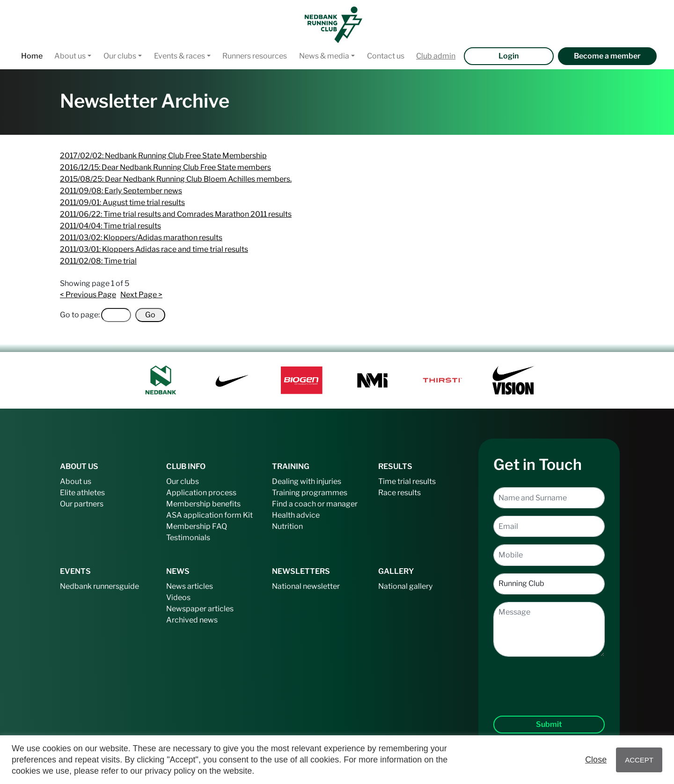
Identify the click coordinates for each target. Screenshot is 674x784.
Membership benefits (203, 504)
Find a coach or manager (315, 504)
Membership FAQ (197, 526)
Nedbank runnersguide (99, 586)
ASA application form (204, 515)
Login (509, 56)
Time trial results (407, 481)
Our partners (82, 504)
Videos (178, 597)
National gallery (405, 586)
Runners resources (255, 56)
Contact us (386, 56)
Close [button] (596, 760)
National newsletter (306, 586)
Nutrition (287, 526)
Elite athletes (82, 493)
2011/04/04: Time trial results (110, 226)
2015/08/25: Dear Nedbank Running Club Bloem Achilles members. (176, 179)
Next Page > (141, 295)
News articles (190, 586)
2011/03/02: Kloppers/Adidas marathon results (141, 238)
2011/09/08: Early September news (121, 191)
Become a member (607, 56)
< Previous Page (88, 295)
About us (70, 56)
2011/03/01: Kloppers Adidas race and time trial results (154, 249)
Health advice (296, 515)
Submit (549, 724)
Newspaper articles (200, 609)
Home (32, 56)
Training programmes (310, 493)
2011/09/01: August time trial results (122, 202)
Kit (248, 515)
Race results (399, 493)
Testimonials (188, 538)
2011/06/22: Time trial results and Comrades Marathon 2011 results (176, 214)
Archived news (192, 620)
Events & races (179, 56)
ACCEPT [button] (639, 760)
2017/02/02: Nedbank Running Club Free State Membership (163, 156)
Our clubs (120, 56)
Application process (201, 493)
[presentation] (549, 679)
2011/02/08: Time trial (98, 261)
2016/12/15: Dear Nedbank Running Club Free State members (165, 167)
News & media (324, 56)
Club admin (436, 56)
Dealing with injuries (307, 481)
